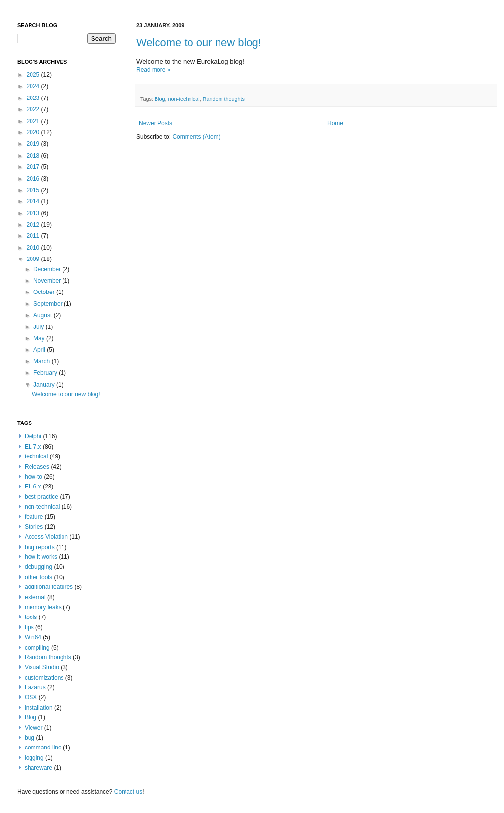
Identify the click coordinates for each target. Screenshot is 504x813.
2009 (34, 259)
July (40, 327)
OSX (31, 697)
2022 (34, 109)
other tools (38, 577)
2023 (34, 98)
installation (39, 708)
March (43, 361)
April (40, 350)
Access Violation (46, 537)
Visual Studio (42, 667)
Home (335, 123)
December (48, 269)
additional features (49, 587)
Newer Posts (156, 123)
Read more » (153, 70)
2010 (34, 248)
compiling (37, 648)
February (46, 373)
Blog (160, 99)
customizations (44, 678)
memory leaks (43, 607)
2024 (34, 86)
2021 (34, 121)
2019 (34, 144)
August (44, 315)
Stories (34, 527)
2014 (34, 201)
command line (43, 748)
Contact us (128, 792)
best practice (41, 497)
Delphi (33, 436)
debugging (38, 567)
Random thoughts (224, 99)
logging (34, 758)
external (35, 597)
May (40, 338)
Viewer (33, 728)
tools (31, 617)
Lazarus (35, 687)
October (45, 292)
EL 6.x (33, 487)
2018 (34, 156)
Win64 (33, 637)
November (48, 281)
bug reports (40, 547)
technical (36, 456)
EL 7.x (33, 447)
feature (34, 517)
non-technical (184, 99)
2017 (34, 167)
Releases (37, 467)
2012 (34, 225)
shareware (38, 768)
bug (30, 738)
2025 (34, 75)
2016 (34, 179)
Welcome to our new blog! (199, 43)
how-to (33, 477)
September (49, 304)
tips (29, 627)
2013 (34, 213)
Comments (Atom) (196, 137)
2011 (34, 236)
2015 (34, 190)
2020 (34, 132)
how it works (41, 557)
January (45, 385)
